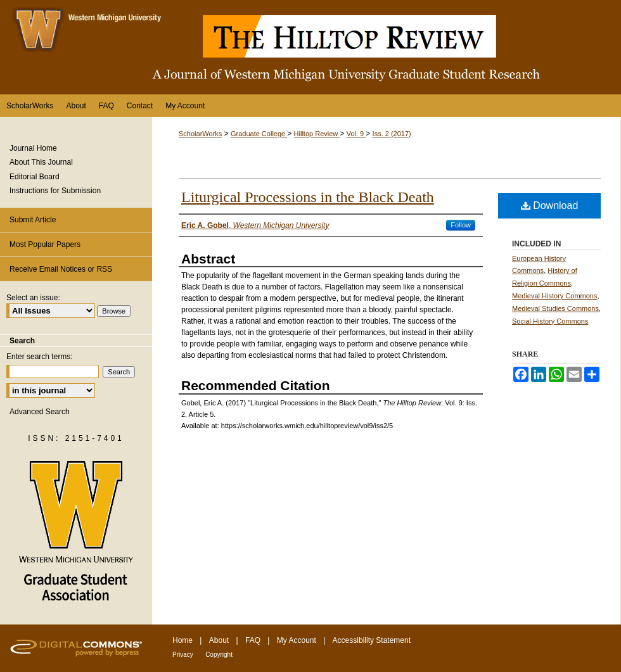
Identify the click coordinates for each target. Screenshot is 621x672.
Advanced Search (40, 412)
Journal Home (33, 148)
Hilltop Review (317, 134)
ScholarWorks (200, 134)
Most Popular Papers (45, 244)
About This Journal (41, 162)
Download (550, 206)
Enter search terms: (40, 357)
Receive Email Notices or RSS (61, 269)
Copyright (219, 655)
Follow (461, 225)
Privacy (183, 655)
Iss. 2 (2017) (392, 134)
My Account (297, 640)
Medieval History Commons (554, 296)
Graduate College (259, 134)
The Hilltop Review (310, 47)
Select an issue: (33, 298)
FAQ (253, 640)
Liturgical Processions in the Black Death (308, 197)
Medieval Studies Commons (555, 308)
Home (182, 640)
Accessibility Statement (372, 640)
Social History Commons (550, 321)
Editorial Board (35, 177)
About (219, 640)
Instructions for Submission (55, 191)
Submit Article (33, 220)
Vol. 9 (356, 134)
